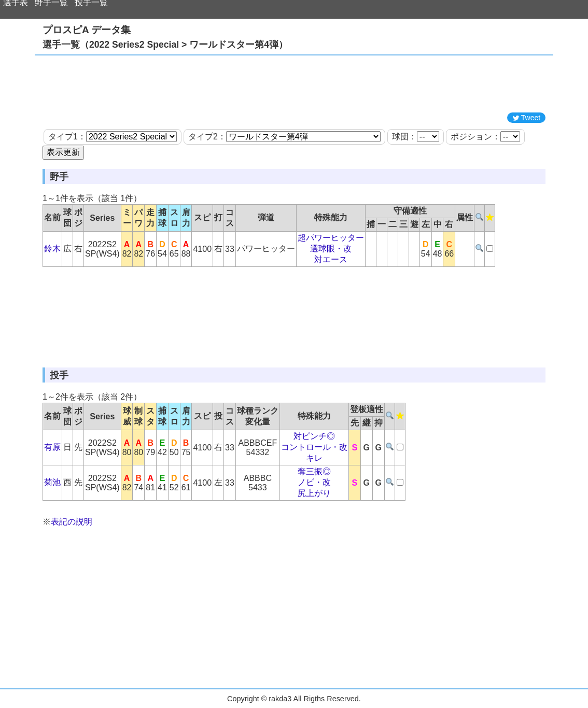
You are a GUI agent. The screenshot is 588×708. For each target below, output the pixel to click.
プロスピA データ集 (87, 30)
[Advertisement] (294, 84)
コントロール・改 (314, 447)
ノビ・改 (314, 482)
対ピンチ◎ (314, 436)
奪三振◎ (314, 471)
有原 (52, 447)
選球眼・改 (331, 249)
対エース (331, 259)
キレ (314, 458)
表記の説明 (72, 522)
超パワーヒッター (331, 238)
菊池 (52, 482)
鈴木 (52, 249)
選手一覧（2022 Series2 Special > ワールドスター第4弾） (165, 45)
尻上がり (314, 493)
